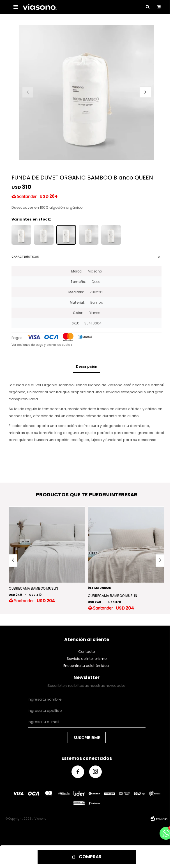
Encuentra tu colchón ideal (86, 666)
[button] (146, 92)
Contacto (86, 652)
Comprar (90, 857)
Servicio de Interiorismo (87, 659)
